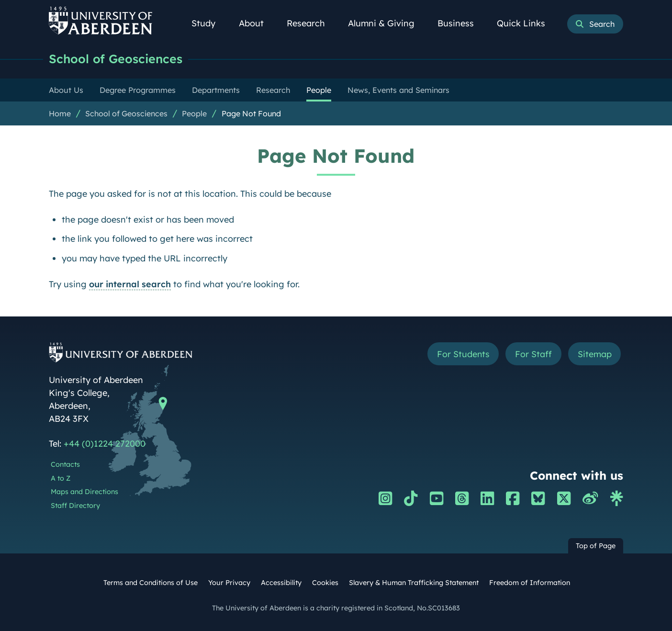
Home (60, 113)
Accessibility (281, 583)
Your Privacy (229, 583)
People (194, 113)
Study (209, 23)
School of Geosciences (117, 59)
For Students (462, 354)
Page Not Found (251, 113)
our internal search (130, 284)
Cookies (325, 583)
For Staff (533, 354)
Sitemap (594, 354)
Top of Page (596, 546)
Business (461, 23)
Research (311, 23)
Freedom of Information (530, 583)
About (257, 23)
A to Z (61, 478)
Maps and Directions (84, 492)
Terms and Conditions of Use (151, 583)
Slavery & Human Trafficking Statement (414, 583)
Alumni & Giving (386, 23)
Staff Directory (75, 506)
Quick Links (526, 23)
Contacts (65, 464)
